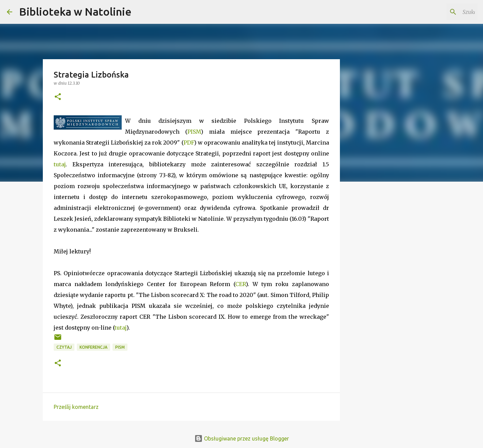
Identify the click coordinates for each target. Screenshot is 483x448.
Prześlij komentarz (76, 407)
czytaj (64, 347)
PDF (189, 143)
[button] (58, 97)
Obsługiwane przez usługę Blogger (242, 438)
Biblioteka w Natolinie (75, 12)
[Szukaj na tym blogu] (442, 12)
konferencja (93, 347)
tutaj (60, 164)
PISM (194, 132)
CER (240, 284)
